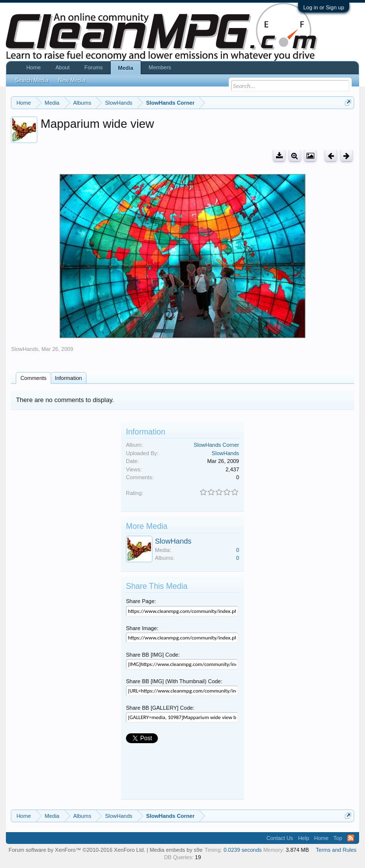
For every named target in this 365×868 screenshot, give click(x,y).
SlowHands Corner (216, 445)
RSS (351, 838)
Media (126, 68)
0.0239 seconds (243, 850)
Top (338, 838)
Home (33, 67)
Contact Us (279, 838)
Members (160, 67)
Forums (94, 67)
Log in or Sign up (323, 7)
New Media (72, 80)
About (63, 67)
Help (304, 838)
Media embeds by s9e (176, 850)
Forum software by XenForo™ (77, 850)
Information (69, 378)
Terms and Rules (336, 850)
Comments (33, 378)
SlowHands (25, 349)
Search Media (31, 80)
